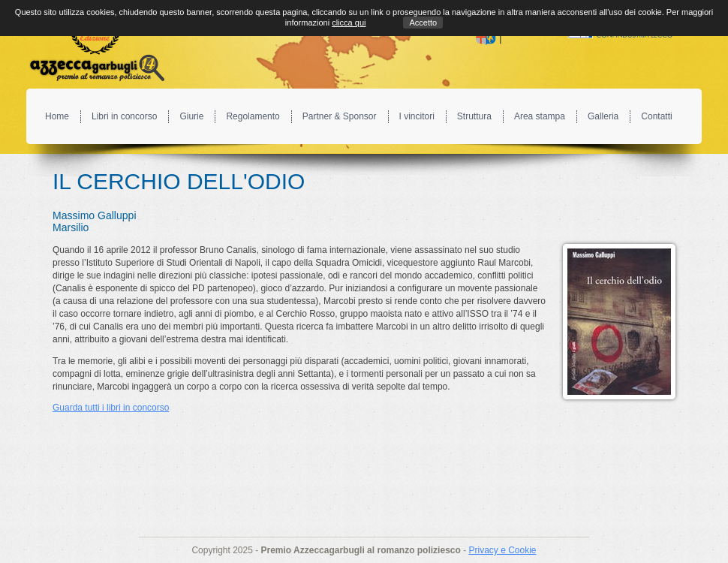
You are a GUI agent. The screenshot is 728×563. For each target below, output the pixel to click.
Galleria (603, 116)
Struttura (474, 116)
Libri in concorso (124, 116)
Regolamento (253, 116)
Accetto (423, 23)
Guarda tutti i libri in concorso (111, 408)
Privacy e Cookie (502, 550)
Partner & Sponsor (340, 116)
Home (57, 116)
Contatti (656, 116)
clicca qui (349, 23)
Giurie (191, 116)
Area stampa (540, 116)
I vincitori (417, 116)
